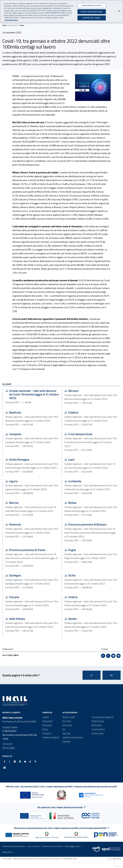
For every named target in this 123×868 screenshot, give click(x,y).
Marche (29, 503)
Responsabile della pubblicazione (14, 846)
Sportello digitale (9, 748)
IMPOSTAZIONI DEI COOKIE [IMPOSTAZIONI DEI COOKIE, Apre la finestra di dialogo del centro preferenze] (92, 5)
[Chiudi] (119, 10)
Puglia (88, 550)
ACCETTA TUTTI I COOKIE (92, 17)
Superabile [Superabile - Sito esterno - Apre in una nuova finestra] (66, 741)
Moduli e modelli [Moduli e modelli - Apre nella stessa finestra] (69, 717)
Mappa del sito (8, 852)
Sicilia (88, 575)
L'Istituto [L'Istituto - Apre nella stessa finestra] (46, 717)
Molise (88, 503)
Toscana (29, 597)
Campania (29, 434)
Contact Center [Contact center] (10, 727)
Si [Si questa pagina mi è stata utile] (92, 675)
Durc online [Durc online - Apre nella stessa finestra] (67, 721)
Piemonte (29, 524)
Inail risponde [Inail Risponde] (7, 744)
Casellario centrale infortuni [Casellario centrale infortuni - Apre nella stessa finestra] (73, 737)
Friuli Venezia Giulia (88, 434)
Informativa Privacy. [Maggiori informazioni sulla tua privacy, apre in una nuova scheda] (11, 19)
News (22, 25)
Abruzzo (88, 391)
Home (5, 25)
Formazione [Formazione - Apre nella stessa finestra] (47, 733)
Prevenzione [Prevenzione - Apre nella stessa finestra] (47, 725)
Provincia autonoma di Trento (29, 550)
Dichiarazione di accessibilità (52, 846)
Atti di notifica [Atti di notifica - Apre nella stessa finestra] (97, 725)
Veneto (88, 619)
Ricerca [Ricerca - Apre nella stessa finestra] (45, 729)
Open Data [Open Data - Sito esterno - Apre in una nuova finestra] (66, 733)
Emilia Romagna (29, 459)
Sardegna (29, 575)
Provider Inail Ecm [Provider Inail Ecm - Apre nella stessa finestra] (98, 729)
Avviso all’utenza (34, 846)
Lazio (88, 459)
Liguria (29, 481)
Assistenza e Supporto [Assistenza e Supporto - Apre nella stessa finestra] (51, 737)
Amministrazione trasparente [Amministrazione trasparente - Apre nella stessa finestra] (103, 717)
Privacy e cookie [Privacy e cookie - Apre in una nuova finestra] (98, 733)
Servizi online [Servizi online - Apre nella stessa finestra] (67, 725)
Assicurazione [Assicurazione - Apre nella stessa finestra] (48, 721)
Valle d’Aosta (29, 619)
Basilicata (29, 412)
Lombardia (88, 481)
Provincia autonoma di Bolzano (88, 524)
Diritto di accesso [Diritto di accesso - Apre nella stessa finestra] (98, 721)
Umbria (88, 597)
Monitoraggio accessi (72, 846)
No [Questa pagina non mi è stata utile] (112, 675)
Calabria (88, 412)
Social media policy (114, 859)
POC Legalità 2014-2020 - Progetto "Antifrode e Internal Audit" (60, 807)
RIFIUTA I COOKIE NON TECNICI (92, 11)
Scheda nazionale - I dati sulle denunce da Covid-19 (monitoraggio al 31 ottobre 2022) (32, 394)
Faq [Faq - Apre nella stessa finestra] (64, 729)
